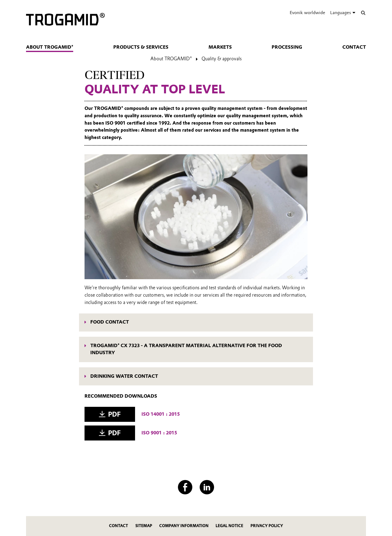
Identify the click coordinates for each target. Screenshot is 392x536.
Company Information (184, 526)
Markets (220, 47)
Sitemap (144, 526)
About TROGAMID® (50, 47)
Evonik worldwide (307, 13)
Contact (354, 47)
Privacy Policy (267, 526)
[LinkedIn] (207, 487)
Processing (287, 47)
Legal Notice (229, 526)
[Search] (363, 13)
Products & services (141, 47)
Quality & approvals (222, 59)
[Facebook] (185, 487)
